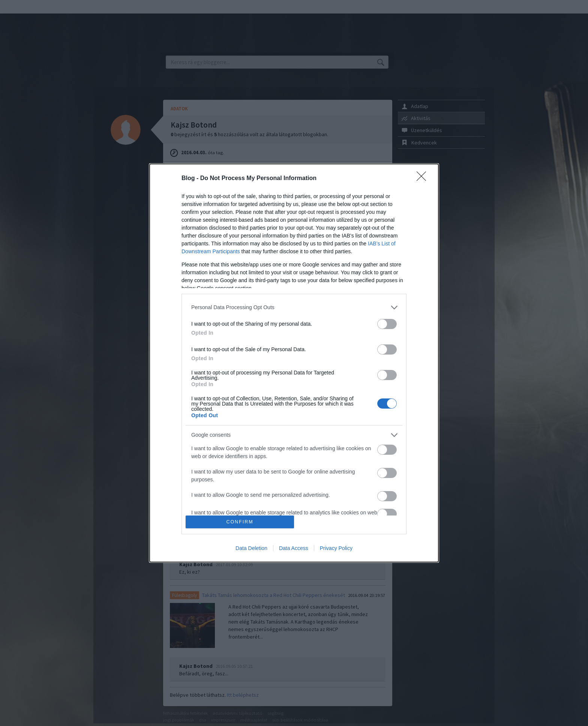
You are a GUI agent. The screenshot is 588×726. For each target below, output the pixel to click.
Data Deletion (251, 548)
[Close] (424, 179)
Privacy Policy (336, 548)
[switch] (387, 324)
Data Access (294, 548)
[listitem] (294, 307)
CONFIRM (240, 522)
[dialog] (294, 363)
